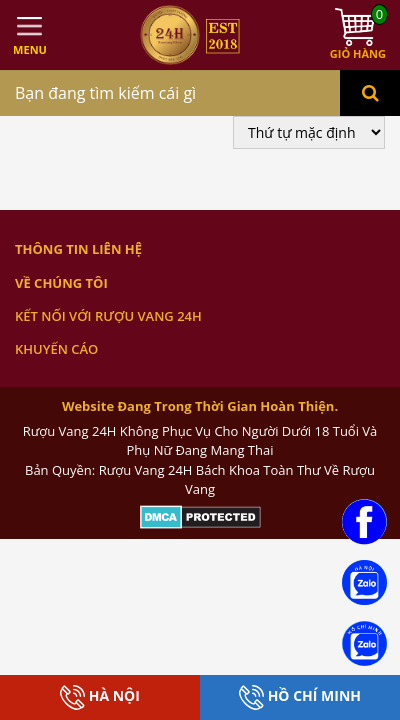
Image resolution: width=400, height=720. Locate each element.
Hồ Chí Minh (300, 697)
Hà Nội (100, 697)
